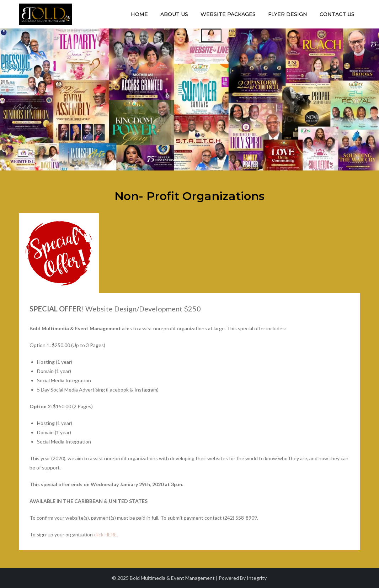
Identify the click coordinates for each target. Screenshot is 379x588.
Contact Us (337, 14)
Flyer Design (288, 14)
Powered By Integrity (243, 578)
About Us (174, 14)
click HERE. (106, 534)
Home (139, 14)
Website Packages (228, 14)
